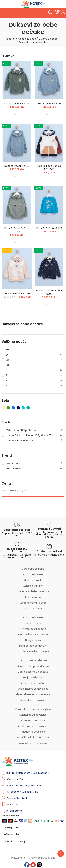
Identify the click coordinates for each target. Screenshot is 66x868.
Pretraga (8, 56)
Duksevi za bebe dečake (22, 324)
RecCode (50, 858)
